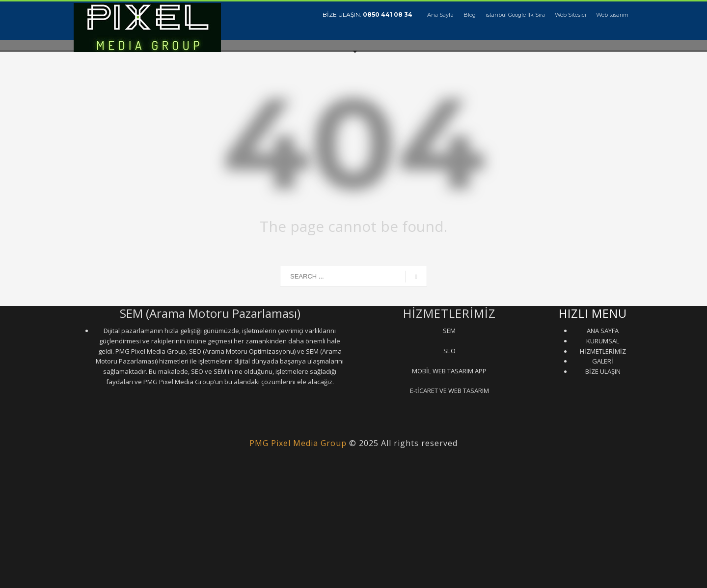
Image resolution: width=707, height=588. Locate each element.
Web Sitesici (571, 15)
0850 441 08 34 (388, 14)
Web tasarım (612, 15)
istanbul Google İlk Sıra (515, 15)
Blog (470, 15)
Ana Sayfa (440, 15)
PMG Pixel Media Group (298, 443)
